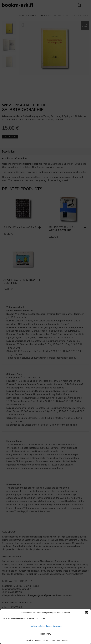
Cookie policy (28, 640)
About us (65, 640)
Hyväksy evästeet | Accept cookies (46, 626)
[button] (87, 613)
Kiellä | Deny (46, 634)
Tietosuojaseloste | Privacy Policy (47, 640)
